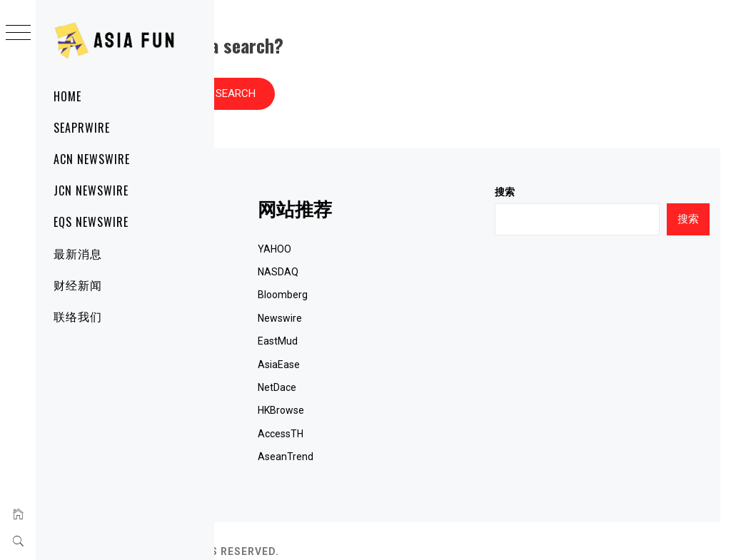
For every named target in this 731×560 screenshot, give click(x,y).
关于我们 (256, 412)
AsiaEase (422, 343)
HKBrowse (424, 389)
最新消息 (78, 253)
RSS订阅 (255, 435)
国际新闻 (256, 343)
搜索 (576, 170)
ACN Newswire (92, 159)
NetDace (420, 366)
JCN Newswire (91, 190)
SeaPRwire (82, 128)
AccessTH (423, 412)
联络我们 (78, 316)
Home (67, 96)
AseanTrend (428, 435)
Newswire (423, 297)
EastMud (420, 320)
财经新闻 (78, 285)
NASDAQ (421, 250)
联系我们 (256, 389)
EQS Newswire (91, 222)
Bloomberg (425, 273)
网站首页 (256, 228)
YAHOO (417, 228)
